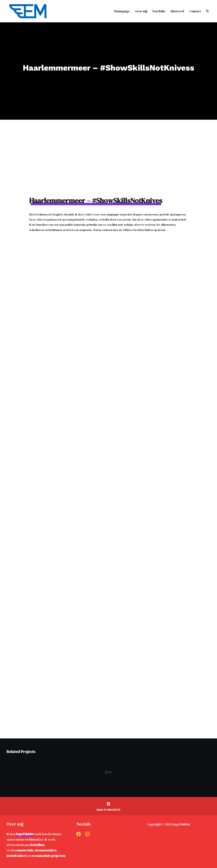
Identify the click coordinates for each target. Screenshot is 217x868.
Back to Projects (108, 810)
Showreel (177, 11)
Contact (195, 11)
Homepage (122, 11)
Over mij (141, 11)
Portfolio (159, 11)
